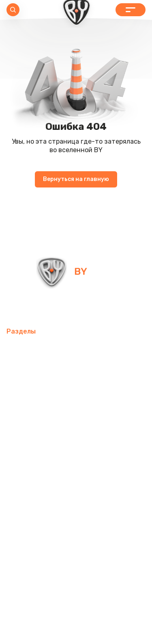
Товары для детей (35, 446)
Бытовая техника (68, 485)
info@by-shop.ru (36, 307)
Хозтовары (90, 446)
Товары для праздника (43, 466)
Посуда (92, 427)
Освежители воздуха (41, 407)
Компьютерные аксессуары (49, 388)
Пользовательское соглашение (76, 631)
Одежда (19, 485)
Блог (124, 524)
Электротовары (107, 407)
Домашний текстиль (39, 427)
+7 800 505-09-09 (106, 307)
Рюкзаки (100, 466)
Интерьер (90, 368)
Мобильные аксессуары (43, 349)
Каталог (131, 10)
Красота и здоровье (38, 524)
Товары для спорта (37, 368)
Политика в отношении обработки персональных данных (76, 615)
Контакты (93, 524)
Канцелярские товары (41, 505)
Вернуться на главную (76, 179)
